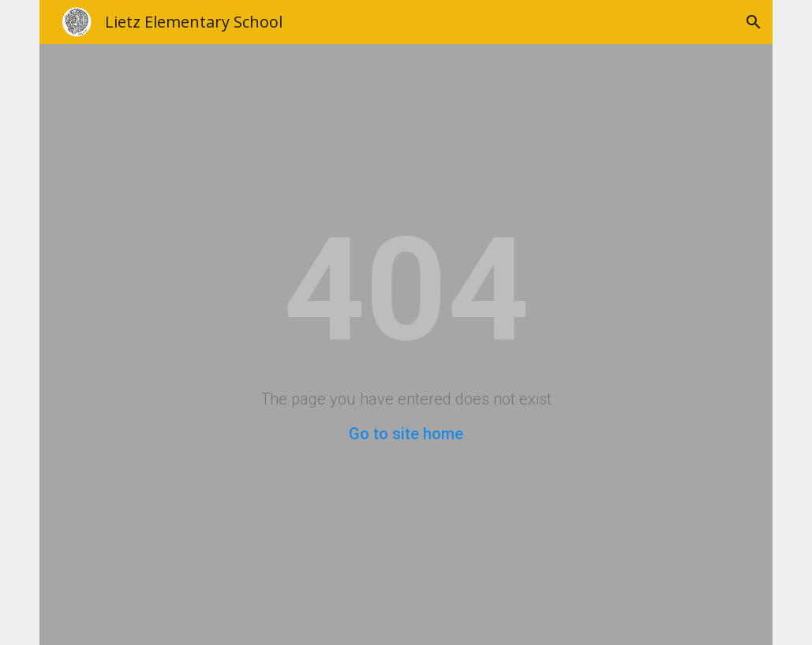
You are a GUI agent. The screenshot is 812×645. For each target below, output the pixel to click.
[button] (754, 22)
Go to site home (406, 434)
